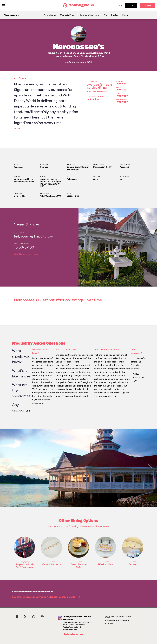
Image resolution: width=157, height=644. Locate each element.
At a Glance (50, 15)
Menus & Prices (68, 15)
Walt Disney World (100, 53)
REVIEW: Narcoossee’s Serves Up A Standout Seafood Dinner (46, 597)
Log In (131, 6)
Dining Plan (19, 193)
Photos (115, 15)
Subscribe (147, 6)
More (125, 15)
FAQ (105, 15)
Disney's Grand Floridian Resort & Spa (84, 56)
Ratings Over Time (89, 15)
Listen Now (74, 634)
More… (18, 128)
